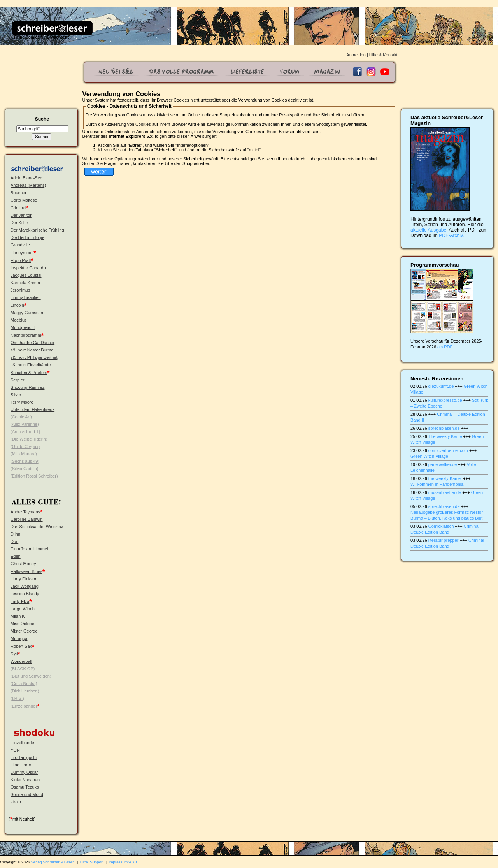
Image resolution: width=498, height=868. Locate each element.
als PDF (445, 347)
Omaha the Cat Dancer (32, 343)
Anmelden (356, 55)
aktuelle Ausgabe (428, 230)
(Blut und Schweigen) (31, 676)
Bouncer (18, 193)
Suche (42, 119)
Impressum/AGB (123, 862)
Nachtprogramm (26, 335)
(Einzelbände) (24, 706)
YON (15, 750)
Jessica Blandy (25, 594)
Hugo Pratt (21, 260)
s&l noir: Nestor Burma (32, 350)
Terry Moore (22, 402)
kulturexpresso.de (445, 400)
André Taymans (25, 512)
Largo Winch (23, 609)
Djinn (15, 534)
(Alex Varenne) (25, 424)
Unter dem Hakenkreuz (32, 409)
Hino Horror (22, 765)
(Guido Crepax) (25, 446)
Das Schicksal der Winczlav (37, 527)
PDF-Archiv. (451, 235)
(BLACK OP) (23, 669)
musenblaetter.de (445, 492)
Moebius (19, 320)
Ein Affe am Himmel (29, 549)
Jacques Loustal (26, 275)
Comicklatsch (441, 526)
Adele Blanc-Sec (26, 178)
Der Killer (19, 223)
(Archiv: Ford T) (25, 432)
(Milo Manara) (24, 454)
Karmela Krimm (25, 283)
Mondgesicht (23, 327)
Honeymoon (22, 253)
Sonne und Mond (27, 794)
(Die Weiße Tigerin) (29, 439)
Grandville (20, 245)
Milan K (18, 616)
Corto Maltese (24, 200)
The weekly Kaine (445, 436)
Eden (16, 556)
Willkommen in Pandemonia (437, 484)
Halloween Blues (26, 571)
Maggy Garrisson (27, 313)
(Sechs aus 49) (25, 461)
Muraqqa (19, 638)
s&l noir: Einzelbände (31, 365)
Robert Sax (21, 646)
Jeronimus (20, 290)
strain (16, 802)
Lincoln (17, 305)
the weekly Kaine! (445, 478)
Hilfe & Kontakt (383, 55)
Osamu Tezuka (25, 787)
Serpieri (18, 380)
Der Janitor (21, 215)
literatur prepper (444, 540)
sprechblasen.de (444, 428)
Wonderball (21, 661)
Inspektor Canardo (28, 268)
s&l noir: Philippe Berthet (34, 357)
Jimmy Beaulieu (26, 297)
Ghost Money (23, 564)
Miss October (23, 624)
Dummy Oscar (24, 772)
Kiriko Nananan (25, 780)
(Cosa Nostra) (24, 684)
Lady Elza (20, 601)
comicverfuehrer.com (448, 450)
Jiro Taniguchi (24, 757)
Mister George (24, 631)
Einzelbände (22, 743)
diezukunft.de (441, 386)
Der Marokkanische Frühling (37, 230)
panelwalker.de (443, 464)
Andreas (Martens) (28, 185)
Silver (16, 395)
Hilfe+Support (92, 862)
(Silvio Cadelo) (25, 469)
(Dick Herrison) (25, 691)
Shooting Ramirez (27, 387)
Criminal (18, 208)
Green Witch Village (429, 456)
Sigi (14, 654)
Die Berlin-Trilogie (27, 237)
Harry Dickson (24, 579)
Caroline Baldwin (27, 519)
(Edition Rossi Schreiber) (34, 476)
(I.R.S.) (17, 698)
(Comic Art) (21, 417)
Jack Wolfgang (25, 586)
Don (14, 541)
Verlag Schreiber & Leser (53, 862)
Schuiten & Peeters (29, 373)
